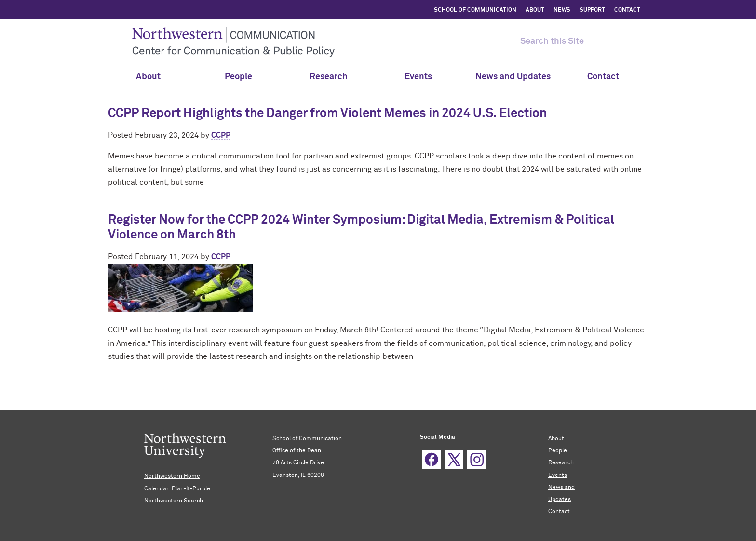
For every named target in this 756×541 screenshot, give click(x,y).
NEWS (562, 10)
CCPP (221, 135)
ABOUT (535, 10)
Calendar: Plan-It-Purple (177, 489)
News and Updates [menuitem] (513, 77)
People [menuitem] (243, 77)
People (558, 451)
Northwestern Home (172, 476)
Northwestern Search (174, 501)
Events (423, 77)
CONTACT (627, 10)
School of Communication (307, 439)
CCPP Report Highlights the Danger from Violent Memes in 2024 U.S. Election (327, 114)
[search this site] (576, 42)
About (153, 77)
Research (333, 77)
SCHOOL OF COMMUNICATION (475, 10)
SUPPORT (592, 10)
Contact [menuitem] (603, 77)
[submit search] (640, 42)
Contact (559, 512)
